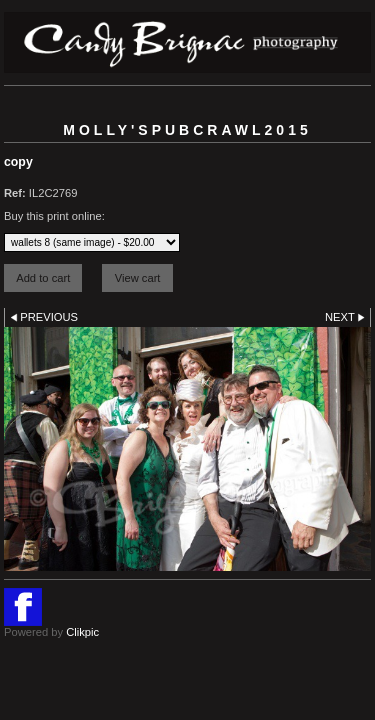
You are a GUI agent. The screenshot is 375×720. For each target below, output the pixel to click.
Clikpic (82, 632)
